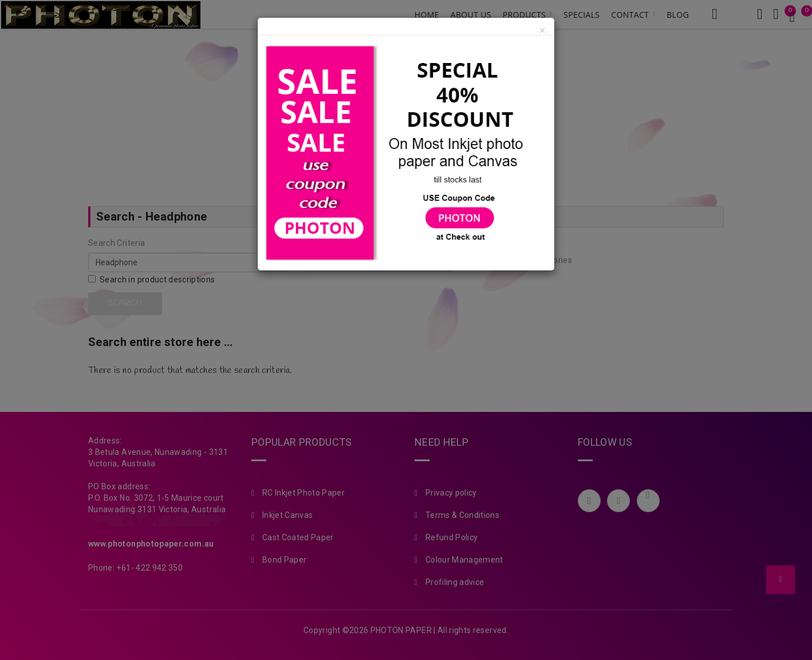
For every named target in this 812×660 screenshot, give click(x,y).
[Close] (542, 31)
